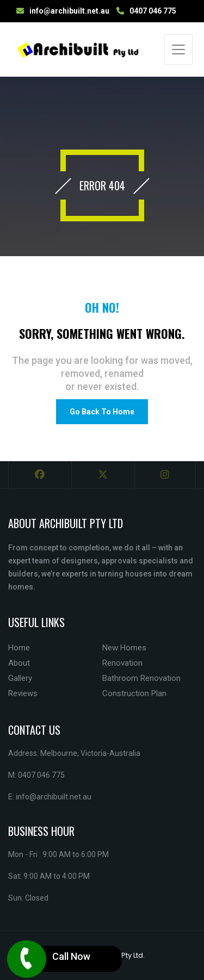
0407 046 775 (153, 11)
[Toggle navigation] (178, 49)
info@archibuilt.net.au (69, 11)
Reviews (23, 693)
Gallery (20, 678)
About (19, 663)
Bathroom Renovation (141, 678)
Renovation (122, 663)
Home (19, 648)
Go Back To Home (102, 412)
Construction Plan (134, 693)
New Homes (124, 648)
